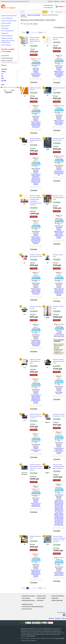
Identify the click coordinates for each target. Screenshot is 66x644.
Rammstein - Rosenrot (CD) (59, 88)
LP (25, 24)
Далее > (41, 32)
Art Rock (61, 504)
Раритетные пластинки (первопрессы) (8, 42)
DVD (31, 24)
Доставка (57, 1)
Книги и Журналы (6, 45)
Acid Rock (61, 500)
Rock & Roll (60, 75)
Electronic (38, 75)
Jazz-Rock (60, 512)
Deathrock (57, 508)
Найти (45, 12)
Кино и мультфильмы (8, 31)
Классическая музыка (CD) (9, 21)
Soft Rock (60, 124)
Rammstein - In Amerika (58, 306)
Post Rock (57, 516)
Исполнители (5, 56)
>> (45, 32)
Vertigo (38, 68)
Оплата (63, 1)
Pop (37, 178)
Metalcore (34, 178)
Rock (38, 76)
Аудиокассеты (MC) (7, 38)
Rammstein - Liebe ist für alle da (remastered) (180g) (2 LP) (36, 416)
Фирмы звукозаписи (7, 58)
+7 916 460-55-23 (48, 8)
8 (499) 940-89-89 (31, 636)
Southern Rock (60, 522)
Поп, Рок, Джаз (26, 598)
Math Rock (57, 515)
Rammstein (61, 66)
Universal (38, 116)
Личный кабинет (59, 12)
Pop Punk (36, 179)
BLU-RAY (35, 24)
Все (22, 24)
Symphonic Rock (60, 525)
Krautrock (56, 513)
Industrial (35, 76)
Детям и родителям (7, 36)
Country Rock (60, 507)
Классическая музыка (28, 601)
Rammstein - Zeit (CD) (58, 255)
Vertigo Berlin (37, 169)
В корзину (34, 55)
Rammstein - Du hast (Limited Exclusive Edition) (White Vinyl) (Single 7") (59, 466)
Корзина (62, 7)
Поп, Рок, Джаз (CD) (7, 18)
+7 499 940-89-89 (48, 5)
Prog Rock (61, 516)
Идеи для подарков (7, 61)
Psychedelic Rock (58, 517)
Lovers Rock (61, 513)
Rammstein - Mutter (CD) (35, 536)
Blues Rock (57, 506)
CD (28, 24)
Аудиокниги (5, 33)
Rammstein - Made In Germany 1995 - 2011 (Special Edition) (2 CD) (35, 39)
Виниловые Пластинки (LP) (9, 16)
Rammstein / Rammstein (59, 335)
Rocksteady (59, 77)
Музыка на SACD (6, 23)
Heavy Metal (57, 174)
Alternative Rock (58, 502)
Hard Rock (57, 123)
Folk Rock (61, 508)
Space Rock (57, 524)
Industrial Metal (36, 177)
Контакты (50, 1)
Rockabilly (59, 74)
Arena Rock (57, 504)
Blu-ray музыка (6, 26)
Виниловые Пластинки (28, 596)
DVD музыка (5, 28)
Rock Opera (34, 126)
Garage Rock (58, 510)
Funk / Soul (61, 290)
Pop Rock (36, 181)
